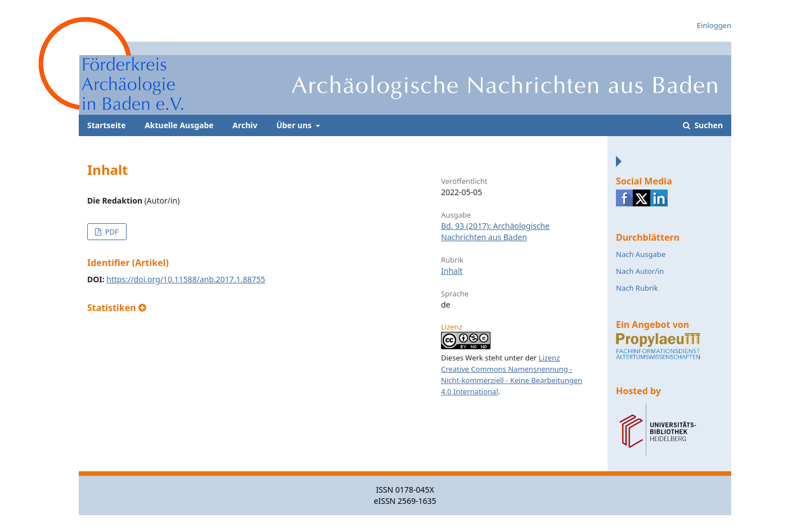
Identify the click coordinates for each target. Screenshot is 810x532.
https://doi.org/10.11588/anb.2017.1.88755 (186, 279)
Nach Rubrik (637, 288)
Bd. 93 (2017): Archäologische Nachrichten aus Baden (495, 231)
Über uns (295, 125)
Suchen (708, 125)
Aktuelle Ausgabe (179, 125)
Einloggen (714, 25)
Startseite (107, 125)
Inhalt (452, 271)
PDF (111, 232)
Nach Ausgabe (641, 254)
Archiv (245, 125)
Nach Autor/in (640, 271)
